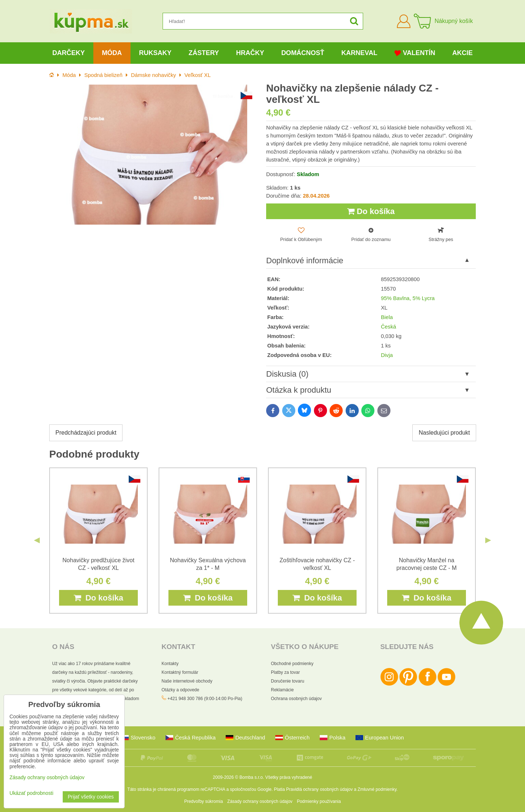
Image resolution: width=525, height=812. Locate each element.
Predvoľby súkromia (203, 801)
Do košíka (371, 211)
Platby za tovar (285, 672)
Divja (387, 355)
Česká (389, 327)
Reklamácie (282, 690)
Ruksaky (155, 53)
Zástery (204, 53)
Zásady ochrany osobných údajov (260, 801)
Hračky (250, 53)
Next (488, 540)
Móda (112, 53)
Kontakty (170, 664)
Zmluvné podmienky (377, 789)
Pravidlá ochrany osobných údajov (320, 789)
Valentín (415, 53)
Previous (37, 540)
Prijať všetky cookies (91, 797)
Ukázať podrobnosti (31, 793)
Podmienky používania (319, 801)
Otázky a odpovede (180, 690)
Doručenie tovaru (287, 681)
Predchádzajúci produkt (86, 433)
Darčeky (68, 53)
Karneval (359, 53)
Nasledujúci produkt (444, 433)
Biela (387, 317)
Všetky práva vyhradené (289, 777)
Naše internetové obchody (187, 681)
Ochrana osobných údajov (296, 699)
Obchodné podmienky (292, 664)
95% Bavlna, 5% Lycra (408, 298)
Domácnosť (303, 53)
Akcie (463, 53)
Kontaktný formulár (180, 672)
